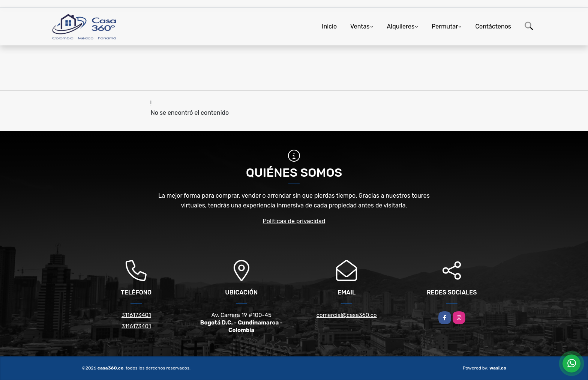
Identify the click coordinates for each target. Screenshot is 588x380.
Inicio (329, 26)
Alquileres (401, 26)
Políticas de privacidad (294, 221)
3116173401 (136, 315)
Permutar (445, 26)
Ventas (360, 26)
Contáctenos (493, 26)
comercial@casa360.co (347, 315)
